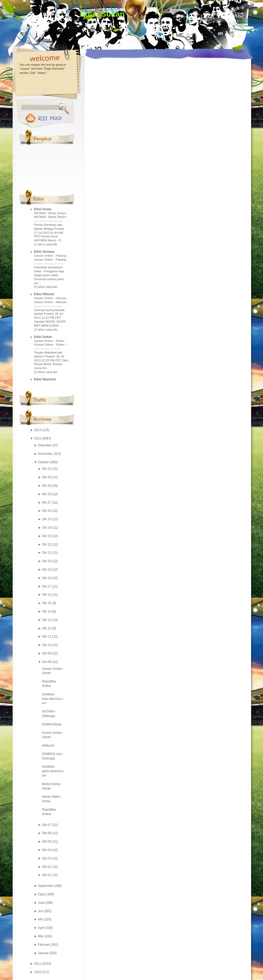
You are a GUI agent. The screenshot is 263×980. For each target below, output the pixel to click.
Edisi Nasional (45, 379)
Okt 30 (47, 477)
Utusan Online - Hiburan (50, 298)
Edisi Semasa (44, 252)
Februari (44, 945)
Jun (40, 911)
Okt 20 (47, 561)
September (46, 886)
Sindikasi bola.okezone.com (53, 699)
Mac (41, 936)
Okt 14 (47, 611)
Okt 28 (47, 494)
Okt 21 (47, 553)
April (41, 928)
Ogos (42, 894)
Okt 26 (47, 511)
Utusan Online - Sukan (50, 341)
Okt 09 (47, 653)
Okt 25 (47, 519)
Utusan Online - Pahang (50, 256)
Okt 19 (47, 570)
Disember (45, 445)
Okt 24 (47, 528)
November (45, 454)
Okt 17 (47, 586)
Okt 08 (47, 662)
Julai (41, 903)
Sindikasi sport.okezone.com (53, 771)
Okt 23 (47, 536)
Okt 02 (47, 867)
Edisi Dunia (43, 209)
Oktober (44, 462)
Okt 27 (47, 503)
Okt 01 (47, 875)
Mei (40, 919)
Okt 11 (47, 637)
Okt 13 (47, 620)
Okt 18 (47, 578)
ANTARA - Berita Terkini (50, 213)
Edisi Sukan (102, 14)
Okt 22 (47, 544)
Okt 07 (47, 825)
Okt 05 (47, 842)
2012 (38, 438)
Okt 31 (47, 469)
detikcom (48, 745)
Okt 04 (47, 850)
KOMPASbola (52, 724)
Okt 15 (47, 603)
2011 (38, 964)
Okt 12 (47, 628)
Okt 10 (47, 645)
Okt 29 (47, 486)
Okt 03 (47, 858)
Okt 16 (47, 595)
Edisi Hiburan (44, 294)
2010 (38, 972)
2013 (38, 430)
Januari (43, 953)
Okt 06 (47, 833)
